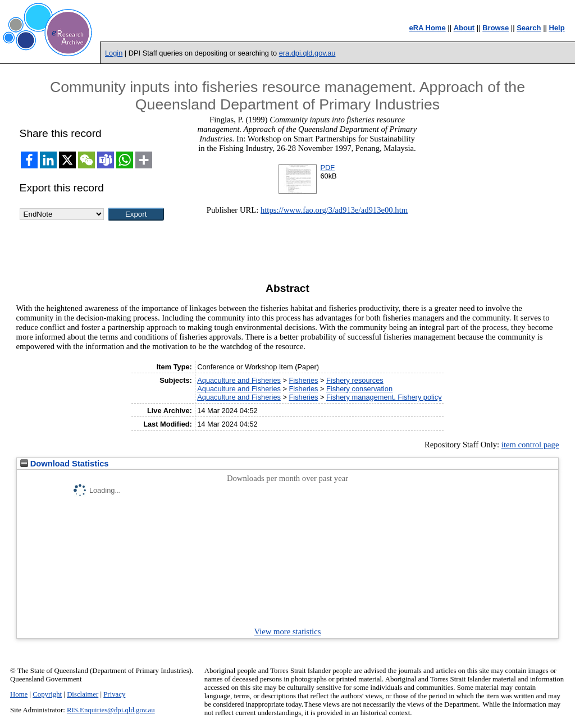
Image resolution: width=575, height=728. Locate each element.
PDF (327, 168)
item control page (530, 445)
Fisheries (304, 380)
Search (529, 28)
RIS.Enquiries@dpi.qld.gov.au (111, 710)
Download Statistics (65, 464)
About (464, 28)
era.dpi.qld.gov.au (307, 53)
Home (19, 694)
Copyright (47, 694)
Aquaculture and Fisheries (239, 380)
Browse (496, 28)
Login (114, 53)
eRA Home (427, 28)
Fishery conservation (359, 389)
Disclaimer (83, 694)
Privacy (114, 694)
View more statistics (288, 631)
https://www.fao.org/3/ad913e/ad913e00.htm (334, 210)
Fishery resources (355, 380)
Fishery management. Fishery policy (384, 397)
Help (557, 28)
